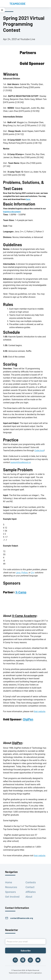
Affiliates (31, 892)
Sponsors (10, 892)
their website (40, 711)
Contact (30, 887)
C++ (33, 573)
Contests (31, 882)
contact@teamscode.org (22, 918)
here (28, 199)
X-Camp (21, 592)
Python (24, 573)
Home (9, 882)
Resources (11, 887)
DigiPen (28, 719)
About (29, 897)
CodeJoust (39, 450)
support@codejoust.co (21, 462)
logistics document (12, 211)
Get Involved (12, 897)
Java (18, 573)
